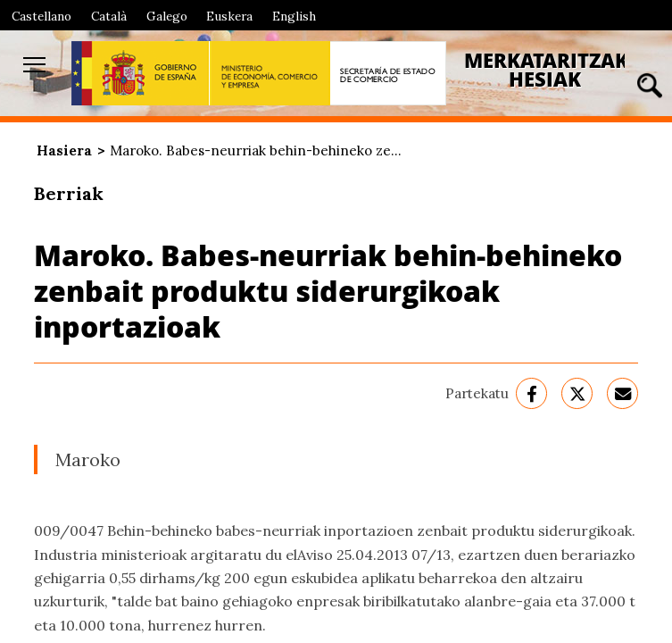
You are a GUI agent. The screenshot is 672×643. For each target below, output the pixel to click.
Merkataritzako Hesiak (554, 70)
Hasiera (64, 150)
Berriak (69, 193)
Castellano (41, 16)
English (294, 16)
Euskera (229, 16)
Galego (167, 16)
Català (109, 16)
